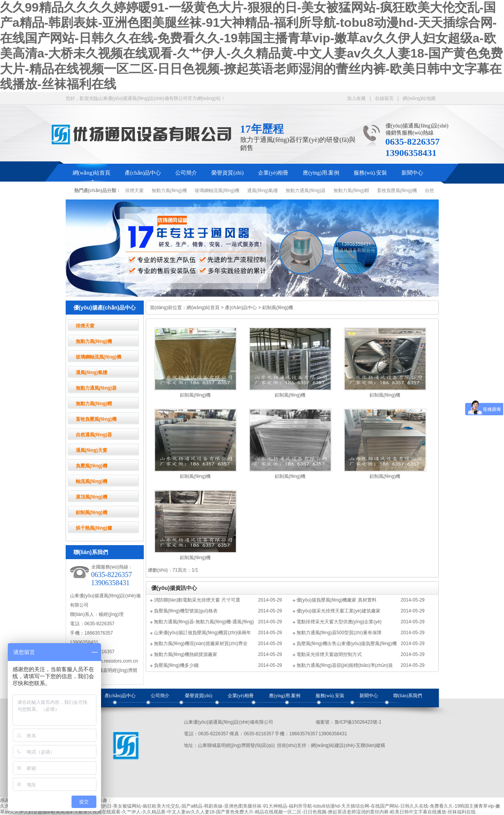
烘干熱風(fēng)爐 (94, 528)
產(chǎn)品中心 (143, 173)
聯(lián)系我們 (408, 696)
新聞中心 (412, 173)
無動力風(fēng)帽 (351, 191)
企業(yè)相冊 (273, 173)
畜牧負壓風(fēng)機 (397, 191)
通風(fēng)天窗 (92, 450)
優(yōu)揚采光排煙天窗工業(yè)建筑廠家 (338, 611)
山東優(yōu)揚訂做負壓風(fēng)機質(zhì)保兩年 (203, 633)
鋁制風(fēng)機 (92, 512)
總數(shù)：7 (162, 570)
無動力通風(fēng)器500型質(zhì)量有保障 (339, 633)
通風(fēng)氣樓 (262, 191)
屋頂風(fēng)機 (92, 497)
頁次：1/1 (188, 570)
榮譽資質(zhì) (227, 173)
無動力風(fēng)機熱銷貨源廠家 (186, 654)
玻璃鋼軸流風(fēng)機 (217, 191)
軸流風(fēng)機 (92, 481)
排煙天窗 (134, 191)
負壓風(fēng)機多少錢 (176, 665)
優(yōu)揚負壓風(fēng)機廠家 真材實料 (337, 600)
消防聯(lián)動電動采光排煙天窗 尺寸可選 (197, 600)
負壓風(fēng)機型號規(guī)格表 (186, 611)
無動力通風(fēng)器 (306, 191)
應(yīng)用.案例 (321, 173)
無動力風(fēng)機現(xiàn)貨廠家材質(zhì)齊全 (201, 644)
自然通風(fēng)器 (94, 435)
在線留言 (384, 98)
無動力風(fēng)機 (169, 191)
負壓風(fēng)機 (92, 466)
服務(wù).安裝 (370, 173)
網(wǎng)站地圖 (419, 98)
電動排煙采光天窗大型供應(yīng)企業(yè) (339, 622)
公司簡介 (186, 173)
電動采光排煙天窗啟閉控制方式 (329, 654)
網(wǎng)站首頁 (92, 173)
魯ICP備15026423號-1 (358, 722)
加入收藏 (356, 98)
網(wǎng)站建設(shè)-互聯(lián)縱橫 (348, 745)
